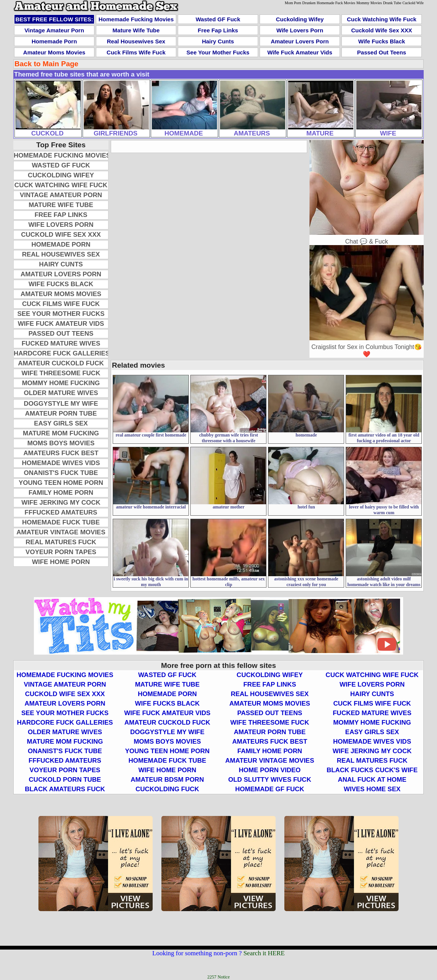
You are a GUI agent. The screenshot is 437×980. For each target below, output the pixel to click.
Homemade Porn (54, 41)
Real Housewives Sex (136, 41)
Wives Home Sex (372, 789)
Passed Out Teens (382, 52)
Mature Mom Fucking (61, 433)
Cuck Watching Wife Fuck (382, 19)
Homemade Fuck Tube (61, 522)
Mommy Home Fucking (61, 383)
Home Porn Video (270, 770)
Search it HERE (264, 953)
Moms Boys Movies (61, 443)
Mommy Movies (369, 3)
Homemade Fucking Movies (136, 19)
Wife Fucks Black (382, 41)
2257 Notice (219, 977)
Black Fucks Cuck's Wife (372, 770)
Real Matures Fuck (61, 542)
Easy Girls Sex (61, 423)
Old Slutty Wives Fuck (270, 780)
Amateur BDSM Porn (167, 780)
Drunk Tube (392, 3)
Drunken (309, 3)
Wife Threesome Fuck (61, 373)
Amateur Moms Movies (54, 52)
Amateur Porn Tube (61, 414)
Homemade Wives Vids (61, 463)
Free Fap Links (218, 30)
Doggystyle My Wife (61, 404)
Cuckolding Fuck (167, 789)
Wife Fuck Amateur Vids (300, 52)
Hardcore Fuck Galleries (62, 353)
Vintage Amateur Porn (54, 30)
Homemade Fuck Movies (336, 3)
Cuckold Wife (413, 3)
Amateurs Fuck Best (61, 453)
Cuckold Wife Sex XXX (382, 30)
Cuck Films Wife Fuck (136, 52)
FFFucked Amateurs (61, 512)
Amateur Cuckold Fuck (61, 363)
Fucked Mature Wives (61, 343)
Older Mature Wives (61, 393)
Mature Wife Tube (136, 30)
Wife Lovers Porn (300, 30)
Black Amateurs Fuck (65, 789)
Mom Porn (293, 3)
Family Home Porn (61, 493)
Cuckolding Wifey (300, 19)
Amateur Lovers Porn (300, 41)
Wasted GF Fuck (218, 19)
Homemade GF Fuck (270, 789)
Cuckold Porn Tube (65, 780)
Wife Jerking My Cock (61, 503)
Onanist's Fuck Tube (61, 473)
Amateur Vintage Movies (61, 532)
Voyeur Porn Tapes (61, 552)
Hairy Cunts (218, 41)
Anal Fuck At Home (372, 780)
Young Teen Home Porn (61, 483)
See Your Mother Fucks (218, 52)
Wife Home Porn (61, 562)
